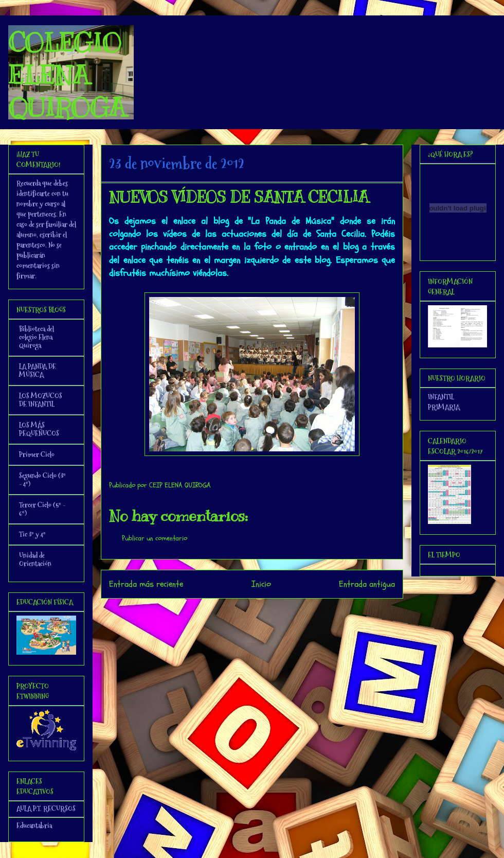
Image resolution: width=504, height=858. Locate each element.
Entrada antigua (367, 584)
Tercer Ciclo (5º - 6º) (42, 509)
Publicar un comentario (155, 538)
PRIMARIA (444, 407)
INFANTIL (441, 397)
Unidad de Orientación (35, 559)
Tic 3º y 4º (32, 534)
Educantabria (34, 826)
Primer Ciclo (37, 454)
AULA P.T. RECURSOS (46, 809)
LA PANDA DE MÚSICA (38, 371)
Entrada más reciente (146, 584)
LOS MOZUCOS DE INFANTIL (41, 400)
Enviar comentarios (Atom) (273, 612)
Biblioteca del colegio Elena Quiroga (37, 337)
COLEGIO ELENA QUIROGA (67, 75)
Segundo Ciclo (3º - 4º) (42, 480)
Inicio (261, 584)
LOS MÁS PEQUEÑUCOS (39, 429)
